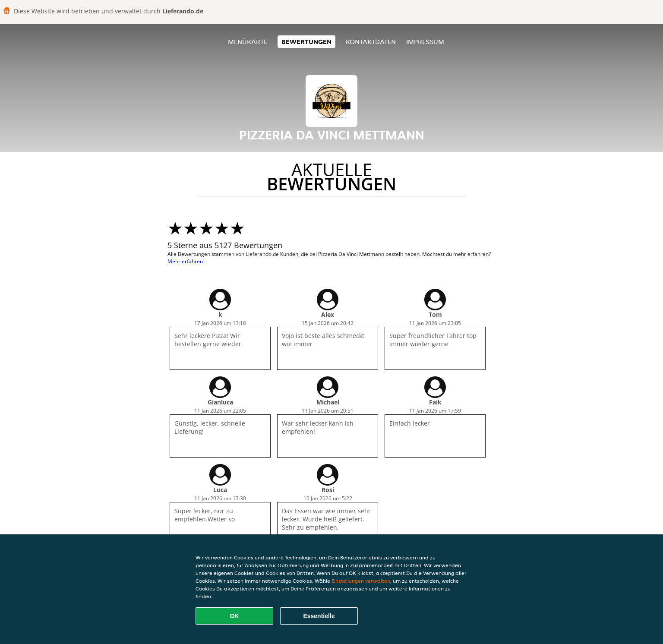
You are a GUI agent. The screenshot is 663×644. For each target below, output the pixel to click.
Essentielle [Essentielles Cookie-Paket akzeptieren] (319, 616)
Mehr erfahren (185, 261)
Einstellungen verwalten (361, 581)
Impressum (425, 42)
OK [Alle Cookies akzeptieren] (235, 616)
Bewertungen (306, 42)
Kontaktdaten (371, 42)
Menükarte (248, 42)
